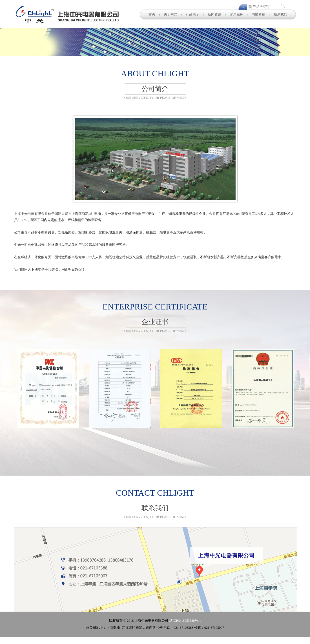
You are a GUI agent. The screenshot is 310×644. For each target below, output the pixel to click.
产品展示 (192, 14)
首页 (152, 14)
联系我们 (280, 14)
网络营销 (258, 14)
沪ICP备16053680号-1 (185, 621)
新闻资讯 (214, 14)
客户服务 (236, 14)
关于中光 (170, 14)
